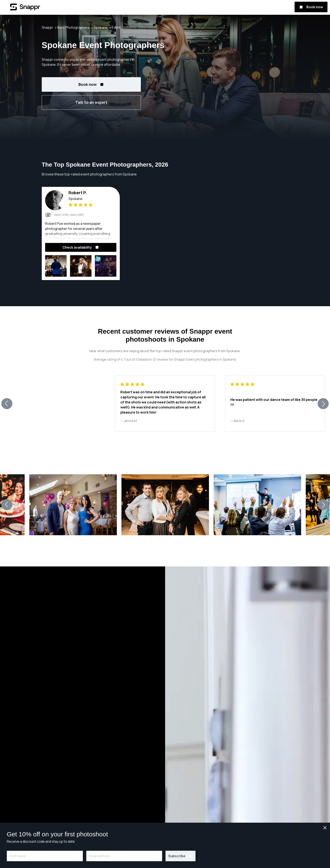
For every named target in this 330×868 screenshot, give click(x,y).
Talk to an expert (91, 102)
